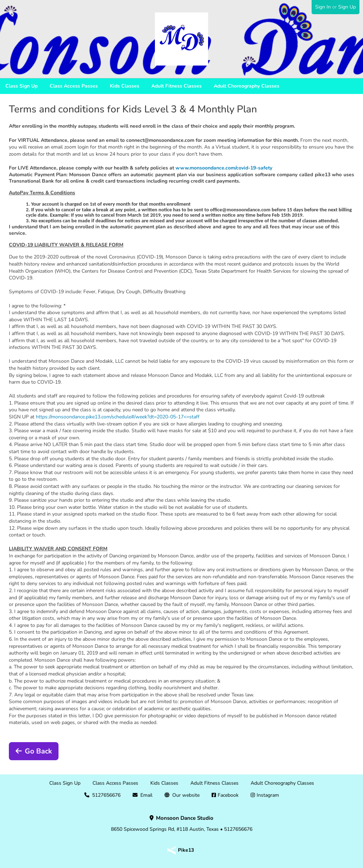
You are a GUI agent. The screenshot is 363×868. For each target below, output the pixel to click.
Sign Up (347, 7)
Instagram (268, 795)
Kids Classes (125, 86)
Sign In (323, 7)
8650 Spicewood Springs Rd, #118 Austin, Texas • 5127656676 (182, 824)
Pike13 (186, 850)
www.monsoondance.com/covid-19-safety (224, 168)
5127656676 (106, 795)
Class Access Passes (74, 86)
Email (146, 795)
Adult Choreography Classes (247, 86)
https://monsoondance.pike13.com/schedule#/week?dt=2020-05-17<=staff (118, 417)
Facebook (228, 795)
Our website (186, 795)
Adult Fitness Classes (177, 86)
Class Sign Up (21, 86)
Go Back (38, 751)
